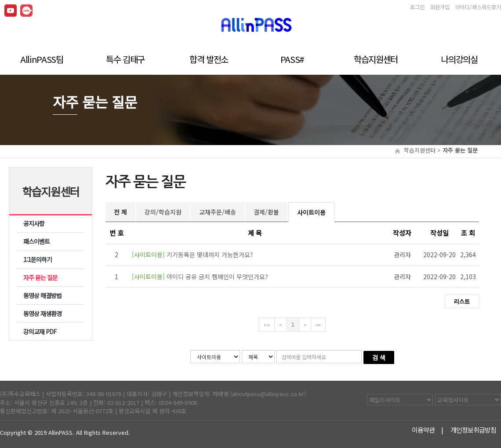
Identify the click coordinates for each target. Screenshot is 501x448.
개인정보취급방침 (474, 430)
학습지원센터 (376, 58)
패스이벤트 (36, 241)
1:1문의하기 (38, 259)
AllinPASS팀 (42, 58)
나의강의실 (459, 58)
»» (318, 324)
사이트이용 (311, 212)
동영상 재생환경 (43, 313)
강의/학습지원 (163, 212)
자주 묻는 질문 (41, 277)
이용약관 (424, 430)
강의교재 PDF (40, 331)
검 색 (379, 357)
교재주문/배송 (218, 212)
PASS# (292, 58)
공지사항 (34, 223)
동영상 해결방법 (43, 295)
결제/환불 (266, 212)
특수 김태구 (125, 58)
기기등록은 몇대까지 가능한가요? (192, 255)
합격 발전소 (209, 58)
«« (267, 324)
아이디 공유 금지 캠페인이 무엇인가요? (200, 277)
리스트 (462, 301)
